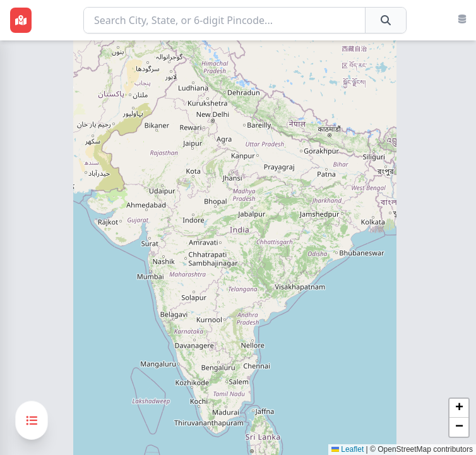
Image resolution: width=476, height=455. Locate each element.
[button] (459, 408)
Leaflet (348, 449)
